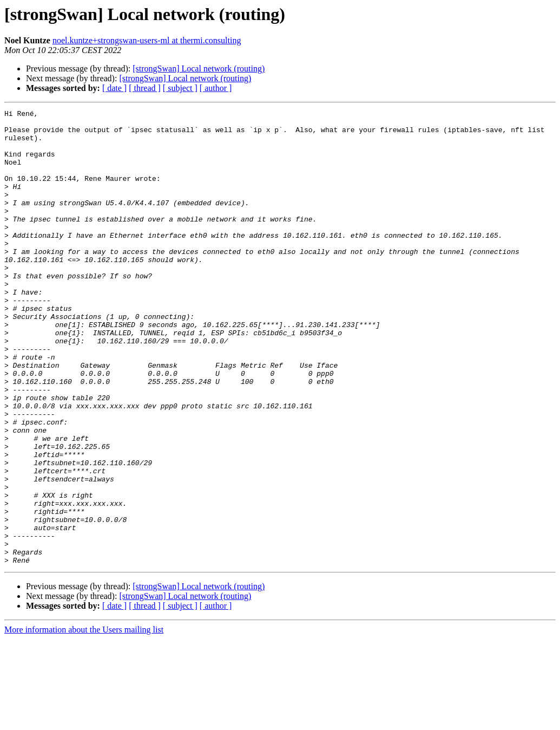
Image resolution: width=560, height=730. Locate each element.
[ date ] (114, 88)
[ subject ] (180, 88)
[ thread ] (145, 88)
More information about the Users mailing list (84, 721)
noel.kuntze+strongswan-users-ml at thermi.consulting (147, 40)
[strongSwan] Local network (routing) (199, 69)
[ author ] (216, 88)
